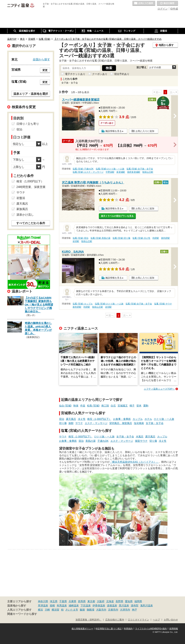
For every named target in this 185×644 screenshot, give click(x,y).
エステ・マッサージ (96, 423)
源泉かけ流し (25, 215)
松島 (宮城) (93, 406)
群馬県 (82, 601)
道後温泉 (112, 605)
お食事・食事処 (122, 419)
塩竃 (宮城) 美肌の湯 (101, 238)
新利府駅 (165, 238)
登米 (139, 406)
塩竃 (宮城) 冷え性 (141, 238)
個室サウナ (141, 441)
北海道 (110, 601)
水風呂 (140, 437)
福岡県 (138, 601)
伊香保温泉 (99, 605)
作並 (83, 406)
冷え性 (82, 419)
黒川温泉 (124, 605)
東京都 (91, 601)
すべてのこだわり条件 (31, 223)
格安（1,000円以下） (99, 419)
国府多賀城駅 (134, 172)
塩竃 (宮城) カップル (83, 304)
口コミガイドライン (138, 620)
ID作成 (174, 9)
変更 (45, 70)
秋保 (76, 406)
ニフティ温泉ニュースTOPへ (159, 389)
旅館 (71, 423)
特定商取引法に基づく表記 (109, 629)
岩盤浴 (21, 198)
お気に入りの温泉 (144, 3)
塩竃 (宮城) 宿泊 (80, 238)
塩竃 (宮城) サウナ (163, 304)
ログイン (163, 9)
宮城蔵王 (123, 406)
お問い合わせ (171, 620)
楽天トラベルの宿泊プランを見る (117, 216)
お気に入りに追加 (145, 131)
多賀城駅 (121, 172)
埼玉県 (54, 601)
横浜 (40, 610)
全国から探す (41, 59)
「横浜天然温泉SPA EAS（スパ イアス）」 (134, 462)
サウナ (79, 423)
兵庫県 (72, 601)
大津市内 (125, 610)
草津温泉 (43, 605)
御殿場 (91, 610)
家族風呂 (22, 209)
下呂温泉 (86, 605)
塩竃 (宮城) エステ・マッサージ (88, 172)
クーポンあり (100, 74)
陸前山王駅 (148, 172)
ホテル (148, 419)
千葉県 (63, 601)
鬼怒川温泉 (147, 605)
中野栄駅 (110, 172)
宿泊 (62, 419)
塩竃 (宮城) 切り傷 (121, 238)
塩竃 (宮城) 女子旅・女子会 (140, 169)
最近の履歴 (167, 3)
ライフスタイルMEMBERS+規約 (151, 629)
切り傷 (63, 423)
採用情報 (174, 629)
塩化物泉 (139, 423)
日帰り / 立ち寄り (28, 124)
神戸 (134, 610)
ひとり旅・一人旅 (164, 419)
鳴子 (132, 406)
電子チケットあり (75, 74)
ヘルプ (156, 620)
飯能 (82, 610)
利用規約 (128, 629)
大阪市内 (101, 610)
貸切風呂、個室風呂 (121, 423)
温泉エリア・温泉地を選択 (31, 94)
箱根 (52, 605)
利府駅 (156, 238)
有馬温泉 (62, 605)
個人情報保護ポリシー (82, 629)
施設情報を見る (114, 131)
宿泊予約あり (122, 74)
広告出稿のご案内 (115, 620)
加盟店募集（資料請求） (88, 620)
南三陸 (105, 406)
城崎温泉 (74, 605)
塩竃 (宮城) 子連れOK (83, 169)
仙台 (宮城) (65, 406)
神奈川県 (43, 601)
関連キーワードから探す (22, 614)
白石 (113, 406)
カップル (138, 419)
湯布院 (135, 605)
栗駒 (146, 406)
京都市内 (113, 610)
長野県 (119, 601)
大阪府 (101, 601)
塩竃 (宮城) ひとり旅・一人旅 (110, 169)
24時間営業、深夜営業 (31, 187)
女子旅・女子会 (155, 423)
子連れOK (103, 441)
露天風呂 (71, 419)
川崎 (47, 610)
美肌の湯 (91, 441)
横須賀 (55, 610)
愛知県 (129, 601)
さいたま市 (72, 610)
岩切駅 (76, 241)
